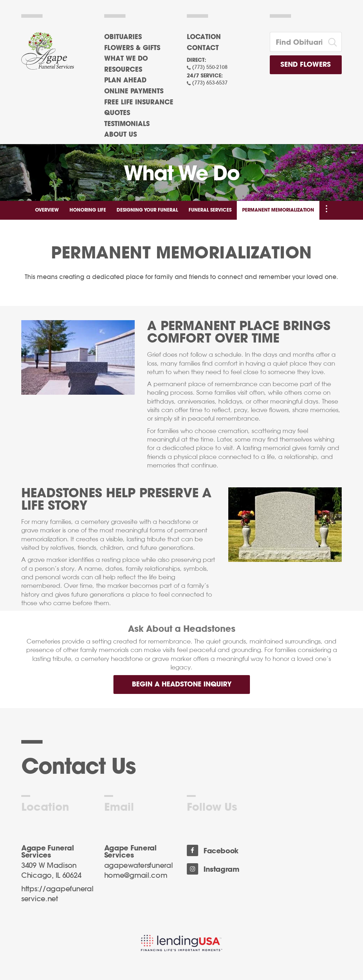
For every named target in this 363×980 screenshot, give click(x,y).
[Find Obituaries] (297, 42)
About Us (121, 135)
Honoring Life (88, 210)
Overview (47, 210)
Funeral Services (210, 210)
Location (204, 37)
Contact (203, 48)
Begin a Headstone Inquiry (182, 685)
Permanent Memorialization (278, 210)
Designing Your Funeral (147, 210)
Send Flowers (306, 65)
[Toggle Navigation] (326, 209)
